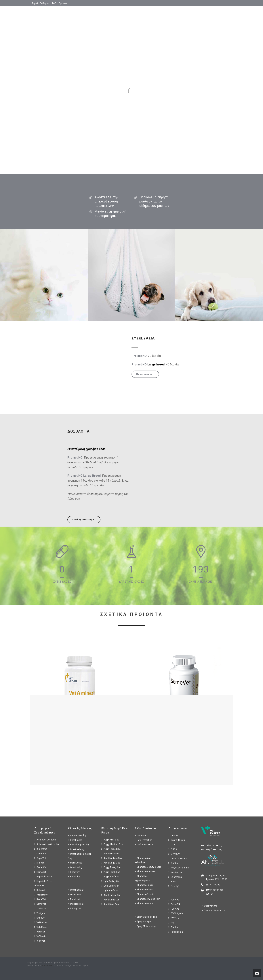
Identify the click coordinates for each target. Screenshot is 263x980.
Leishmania (175, 877)
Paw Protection (143, 840)
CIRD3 (173, 849)
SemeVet (40, 904)
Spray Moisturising (145, 926)
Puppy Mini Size (110, 840)
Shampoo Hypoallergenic (142, 878)
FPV (171, 923)
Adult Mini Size (110, 854)
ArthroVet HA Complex (47, 844)
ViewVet (40, 941)
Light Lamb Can (110, 886)
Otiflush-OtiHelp (144, 845)
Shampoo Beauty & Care (148, 867)
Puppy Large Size (111, 849)
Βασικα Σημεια (121, 15)
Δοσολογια (220, 15)
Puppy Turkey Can (111, 867)
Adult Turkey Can (111, 895)
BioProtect (41, 849)
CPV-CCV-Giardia (178, 858)
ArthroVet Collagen (45, 840)
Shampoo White (144, 903)
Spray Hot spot (143, 921)
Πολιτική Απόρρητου (214, 910)
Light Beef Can (110, 890)
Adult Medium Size (112, 858)
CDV (172, 845)
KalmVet (40, 890)
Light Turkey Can (111, 881)
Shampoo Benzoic (145, 871)
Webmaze (47, 966)
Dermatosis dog (77, 835)
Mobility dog (75, 863)
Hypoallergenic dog (79, 845)
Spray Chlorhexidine (146, 917)
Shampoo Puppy (144, 885)
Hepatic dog (75, 840)
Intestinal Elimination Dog (80, 856)
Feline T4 (174, 904)
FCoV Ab (174, 900)
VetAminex (41, 922)
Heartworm (175, 872)
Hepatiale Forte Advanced (43, 883)
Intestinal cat (76, 890)
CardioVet (40, 854)
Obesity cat (75, 894)
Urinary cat (75, 908)
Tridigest (40, 913)
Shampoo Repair (144, 894)
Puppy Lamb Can (111, 872)
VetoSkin (40, 932)
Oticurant (141, 835)
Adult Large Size (111, 863)
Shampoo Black (144, 890)
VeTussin (40, 936)
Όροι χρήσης (210, 906)
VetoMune (41, 927)
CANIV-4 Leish (177, 840)
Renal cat (74, 899)
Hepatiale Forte (43, 877)
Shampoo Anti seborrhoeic (143, 860)
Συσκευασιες (198, 15)
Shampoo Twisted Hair (147, 899)
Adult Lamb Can (110, 900)
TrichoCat (40, 909)
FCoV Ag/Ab (176, 913)
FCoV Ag (174, 909)
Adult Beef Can (110, 904)
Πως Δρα (178, 15)
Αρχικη (100, 15)
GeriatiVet (40, 867)
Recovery (74, 872)
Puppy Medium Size (112, 844)
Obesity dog (75, 867)
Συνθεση (160, 15)
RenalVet (40, 899)
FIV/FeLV (174, 918)
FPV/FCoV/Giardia (179, 868)
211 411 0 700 (213, 885)
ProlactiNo (41, 895)
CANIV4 (173, 835)
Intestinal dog (76, 849)
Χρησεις (142, 15)
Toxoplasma (176, 932)
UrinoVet (40, 918)
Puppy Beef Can (110, 877)
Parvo (172, 882)
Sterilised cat (76, 904)
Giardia (173, 863)
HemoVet (40, 872)
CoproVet (40, 858)
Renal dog (74, 877)
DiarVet (39, 863)
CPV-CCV (174, 854)
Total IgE (174, 886)
